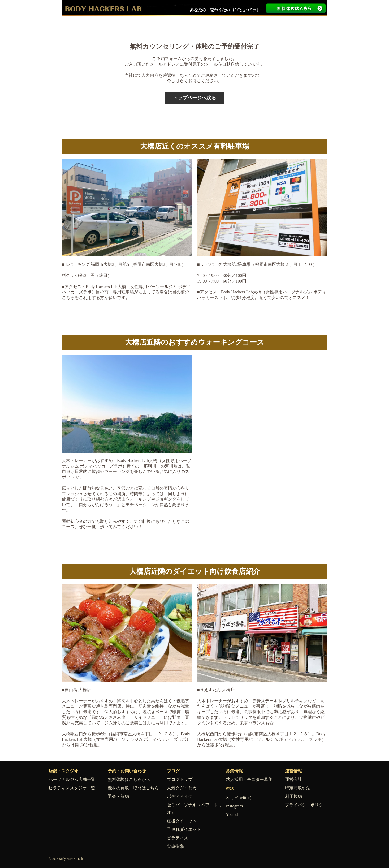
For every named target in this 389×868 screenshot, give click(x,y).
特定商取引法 (298, 788)
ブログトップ (180, 779)
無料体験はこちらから (129, 779)
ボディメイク (180, 796)
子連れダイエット (184, 829)
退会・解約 (118, 796)
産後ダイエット (182, 821)
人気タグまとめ (182, 788)
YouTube (234, 814)
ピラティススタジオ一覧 (72, 788)
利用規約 (293, 796)
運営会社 (293, 779)
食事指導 (175, 846)
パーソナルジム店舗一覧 (72, 779)
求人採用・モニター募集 (249, 779)
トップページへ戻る (195, 98)
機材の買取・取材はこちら (133, 788)
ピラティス (178, 838)
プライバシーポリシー (306, 805)
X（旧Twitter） (240, 798)
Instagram (234, 806)
